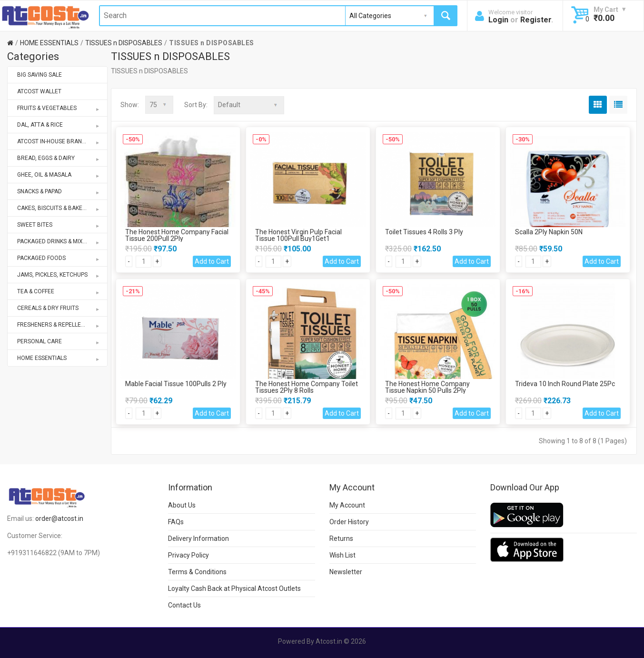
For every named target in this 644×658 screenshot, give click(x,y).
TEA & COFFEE (59, 291)
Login (498, 20)
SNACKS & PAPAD (59, 191)
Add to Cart (212, 261)
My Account (347, 505)
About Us (182, 505)
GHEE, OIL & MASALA (59, 175)
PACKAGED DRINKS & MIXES (59, 241)
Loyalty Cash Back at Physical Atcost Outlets (234, 588)
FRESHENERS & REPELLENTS (59, 325)
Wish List (342, 555)
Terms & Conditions (197, 571)
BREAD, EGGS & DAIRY (59, 158)
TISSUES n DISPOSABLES (124, 43)
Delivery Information (198, 538)
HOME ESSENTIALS (49, 43)
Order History (349, 521)
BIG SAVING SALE (40, 75)
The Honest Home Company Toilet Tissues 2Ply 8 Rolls (307, 387)
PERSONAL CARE (59, 341)
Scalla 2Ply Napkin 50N (549, 231)
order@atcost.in (59, 518)
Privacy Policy (188, 555)
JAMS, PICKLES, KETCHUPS (59, 275)
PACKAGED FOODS (59, 258)
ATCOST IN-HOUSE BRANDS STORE (62, 141)
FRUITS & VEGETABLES (59, 108)
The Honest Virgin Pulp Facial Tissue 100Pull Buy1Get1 (298, 235)
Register (536, 20)
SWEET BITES (59, 225)
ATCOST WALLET (39, 91)
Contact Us (184, 605)
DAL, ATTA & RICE (59, 125)
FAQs (176, 521)
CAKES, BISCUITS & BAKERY (59, 208)
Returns (341, 538)
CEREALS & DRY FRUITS (59, 308)
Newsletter (346, 571)
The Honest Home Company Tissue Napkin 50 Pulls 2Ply (427, 387)
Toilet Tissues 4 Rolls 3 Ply (424, 231)
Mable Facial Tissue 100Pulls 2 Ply (176, 383)
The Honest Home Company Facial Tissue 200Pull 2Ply (177, 235)
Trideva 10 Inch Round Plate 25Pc (565, 383)
